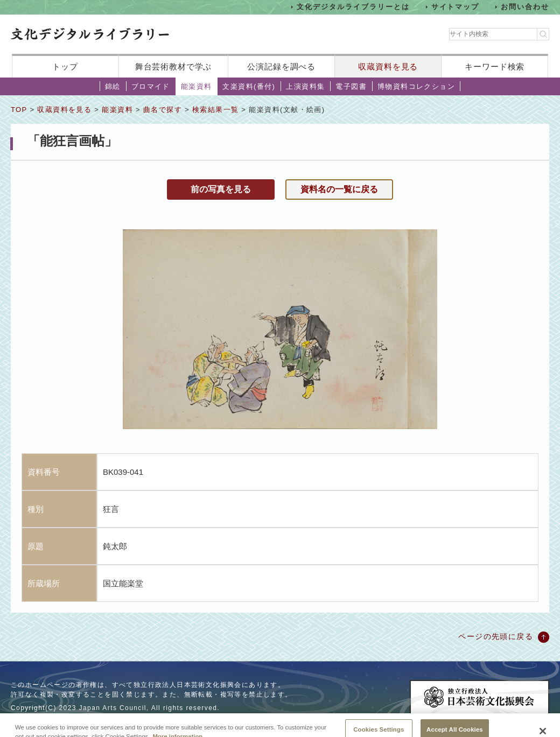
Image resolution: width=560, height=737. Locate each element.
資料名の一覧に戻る (339, 189)
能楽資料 (197, 86)
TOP (19, 110)
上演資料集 (305, 86)
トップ (65, 66)
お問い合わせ (525, 7)
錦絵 (113, 86)
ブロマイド (151, 86)
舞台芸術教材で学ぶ (174, 66)
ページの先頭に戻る (496, 636)
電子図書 (351, 86)
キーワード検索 (495, 66)
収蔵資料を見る (388, 66)
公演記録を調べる (281, 66)
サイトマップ (456, 7)
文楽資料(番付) (249, 86)
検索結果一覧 (215, 110)
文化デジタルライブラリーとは (353, 7)
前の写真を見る (221, 189)
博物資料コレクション (416, 86)
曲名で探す (163, 110)
